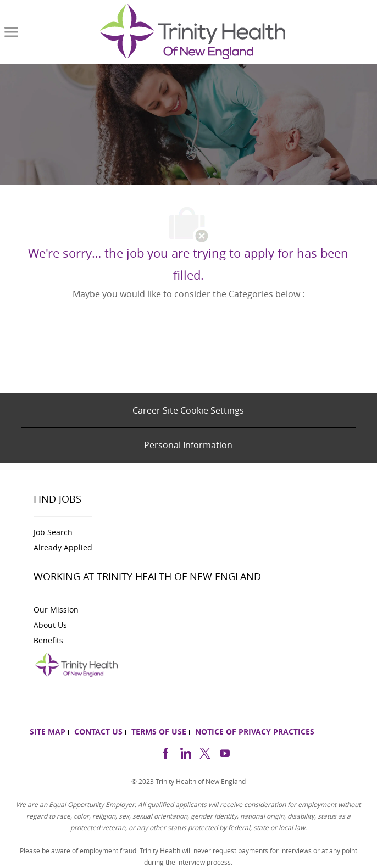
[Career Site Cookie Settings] (188, 410)
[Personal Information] (188, 445)
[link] (193, 32)
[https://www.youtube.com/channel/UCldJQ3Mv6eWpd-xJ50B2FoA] (225, 752)
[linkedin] (185, 752)
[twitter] (205, 752)
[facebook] (165, 752)
